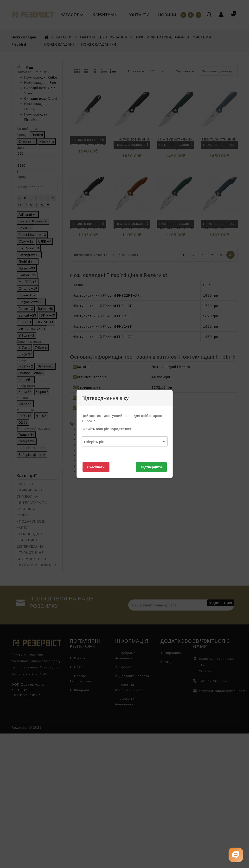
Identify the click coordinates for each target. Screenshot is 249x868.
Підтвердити (151, 467)
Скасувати (96, 467)
